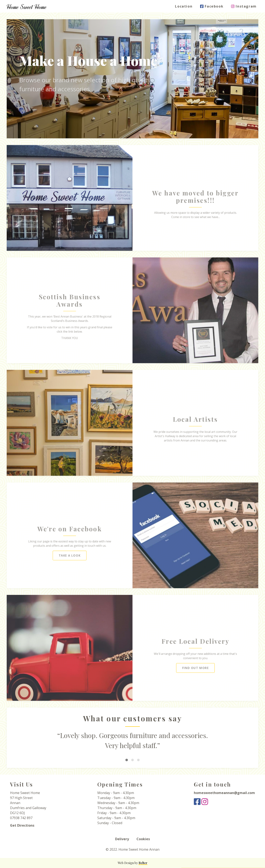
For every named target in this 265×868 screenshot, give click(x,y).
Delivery (122, 839)
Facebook (214, 6)
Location (186, 6)
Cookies (143, 839)
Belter (143, 863)
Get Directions (22, 825)
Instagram (246, 6)
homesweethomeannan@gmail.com (224, 793)
